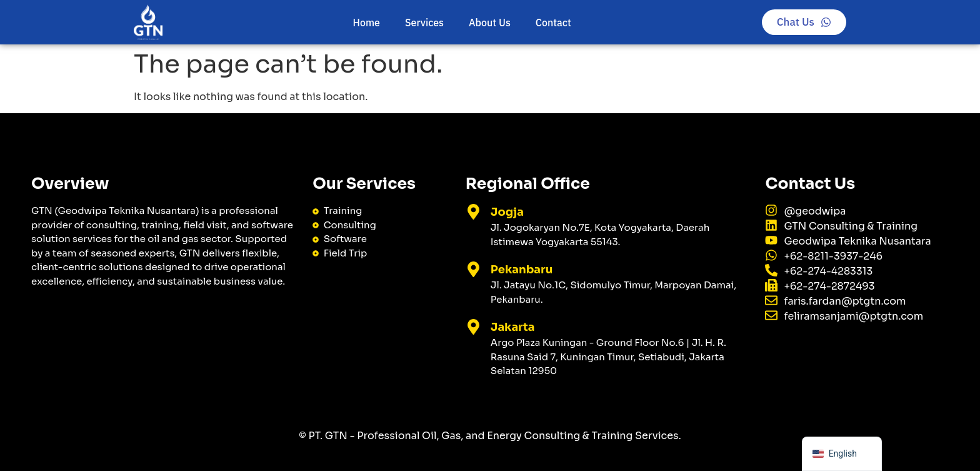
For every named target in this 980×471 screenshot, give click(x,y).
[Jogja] (473, 212)
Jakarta (513, 327)
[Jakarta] (473, 327)
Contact (553, 23)
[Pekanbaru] (473, 269)
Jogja (507, 212)
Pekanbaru (522, 270)
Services (424, 23)
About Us (490, 23)
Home (367, 23)
